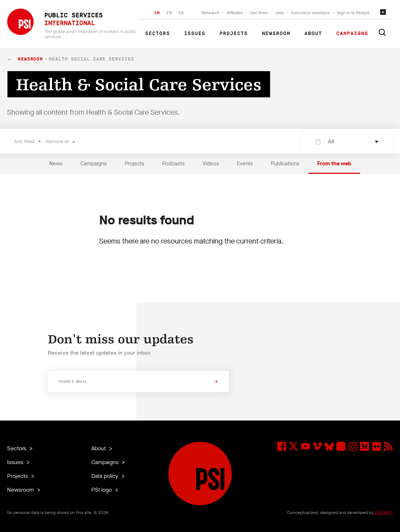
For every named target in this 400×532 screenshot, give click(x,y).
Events (245, 164)
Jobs (280, 13)
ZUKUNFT (384, 513)
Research (210, 13)
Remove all (58, 141)
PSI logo (102, 490)
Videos (211, 164)
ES (181, 13)
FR (169, 13)
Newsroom (276, 34)
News (56, 164)
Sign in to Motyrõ (353, 13)
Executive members (311, 13)
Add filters (25, 141)
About (313, 34)
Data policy (105, 476)
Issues (195, 34)
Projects (234, 34)
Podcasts (173, 164)
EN (157, 13)
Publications (285, 164)
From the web (334, 164)
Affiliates (235, 13)
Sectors (158, 34)
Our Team (259, 13)
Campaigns (352, 34)
